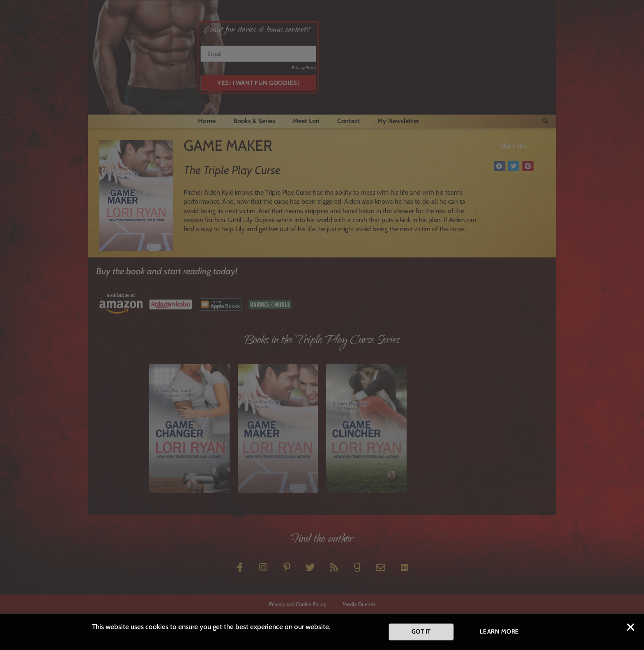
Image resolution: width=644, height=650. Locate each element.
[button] (631, 628)
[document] (322, 325)
